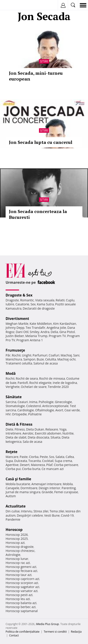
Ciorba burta (31, 469)
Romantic (27, 300)
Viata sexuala (45, 300)
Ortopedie (19, 414)
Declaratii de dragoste (39, 308)
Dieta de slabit (16, 437)
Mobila (68, 484)
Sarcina (11, 402)
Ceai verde (72, 410)
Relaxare (52, 429)
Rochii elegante (40, 383)
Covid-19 (67, 515)
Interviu (27, 511)
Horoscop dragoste (20, 547)
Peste (44, 457)
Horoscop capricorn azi (22, 579)
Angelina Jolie (56, 328)
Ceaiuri (23, 402)
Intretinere (13, 433)
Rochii (16, 355)
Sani (76, 355)
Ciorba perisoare (66, 465)
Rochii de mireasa (52, 378)
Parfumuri (40, 355)
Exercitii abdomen (48, 433)
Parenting (69, 488)
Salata (60, 457)
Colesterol (34, 406)
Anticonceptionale (55, 406)
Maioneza (38, 465)
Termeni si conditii (55, 632)
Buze (40, 359)
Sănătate (14, 397)
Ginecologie (63, 402)
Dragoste (12, 300)
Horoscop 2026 (17, 535)
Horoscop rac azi (18, 563)
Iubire (10, 304)
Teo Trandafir (35, 328)
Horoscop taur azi (18, 575)
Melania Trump (36, 336)
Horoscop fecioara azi (21, 571)
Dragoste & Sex (19, 295)
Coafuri (54, 355)
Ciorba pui (13, 469)
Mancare (12, 457)
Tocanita (34, 461)
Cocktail (48, 461)
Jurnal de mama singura (23, 492)
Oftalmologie (45, 410)
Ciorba (34, 457)
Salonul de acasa (46, 363)
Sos (52, 457)
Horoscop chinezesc (20, 551)
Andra (45, 332)
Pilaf (49, 465)
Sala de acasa (32, 442)
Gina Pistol (67, 332)
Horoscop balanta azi (21, 603)
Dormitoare (29, 488)
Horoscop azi (15, 543)
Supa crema (63, 461)
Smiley (35, 332)
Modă (11, 373)
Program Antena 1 (30, 340)
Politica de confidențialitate (23, 632)
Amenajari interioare (46, 484)
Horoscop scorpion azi (22, 583)
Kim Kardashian (64, 324)
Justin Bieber (15, 336)
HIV (8, 414)
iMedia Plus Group (47, 624)
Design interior (49, 488)
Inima (33, 402)
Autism (11, 496)
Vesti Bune (52, 515)
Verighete (13, 387)
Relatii (60, 300)
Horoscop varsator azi (21, 591)
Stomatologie (15, 406)
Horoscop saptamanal (22, 611)
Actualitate (16, 506)
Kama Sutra (45, 304)
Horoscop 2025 (17, 539)
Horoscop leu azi (18, 599)
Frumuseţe (15, 350)
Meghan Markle (17, 324)
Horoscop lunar (17, 559)
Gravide (47, 492)
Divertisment (17, 319)
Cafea (70, 457)
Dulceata (20, 461)
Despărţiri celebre (30, 515)
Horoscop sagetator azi (22, 587)
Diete (9, 429)
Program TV (57, 336)
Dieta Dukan (35, 429)
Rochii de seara (27, 378)
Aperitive (12, 465)
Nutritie (68, 433)
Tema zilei (57, 511)
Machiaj (66, 355)
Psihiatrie (35, 414)
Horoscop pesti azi (19, 595)
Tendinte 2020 (58, 387)
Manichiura (14, 359)
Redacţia (76, 632)
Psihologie (46, 402)
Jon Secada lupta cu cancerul (41, 142)
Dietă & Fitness (19, 424)
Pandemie (13, 519)
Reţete (12, 452)
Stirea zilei (41, 511)
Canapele (12, 488)
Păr (8, 355)
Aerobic (28, 433)
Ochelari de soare (34, 387)
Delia (54, 332)
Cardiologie (26, 410)
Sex (33, 304)
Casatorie (22, 304)
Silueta (56, 437)
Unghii (27, 355)
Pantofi (23, 383)
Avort (59, 410)
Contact (14, 635)
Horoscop (14, 530)
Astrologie (13, 555)
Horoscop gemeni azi (21, 567)
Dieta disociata (39, 437)
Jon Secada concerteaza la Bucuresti (38, 214)
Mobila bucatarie (18, 484)
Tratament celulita (19, 363)
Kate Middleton (41, 324)
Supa (9, 461)
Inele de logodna (65, 383)
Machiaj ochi (66, 359)
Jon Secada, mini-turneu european (36, 76)
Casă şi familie (18, 479)
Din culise (13, 511)
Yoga (63, 429)
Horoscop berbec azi (21, 607)
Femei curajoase (66, 492)
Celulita (51, 359)
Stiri (44, 61)
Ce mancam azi (53, 469)
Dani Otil (22, 332)
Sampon (29, 359)
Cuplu (70, 300)
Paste (24, 457)
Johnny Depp (15, 328)
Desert (25, 465)
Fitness (20, 429)
